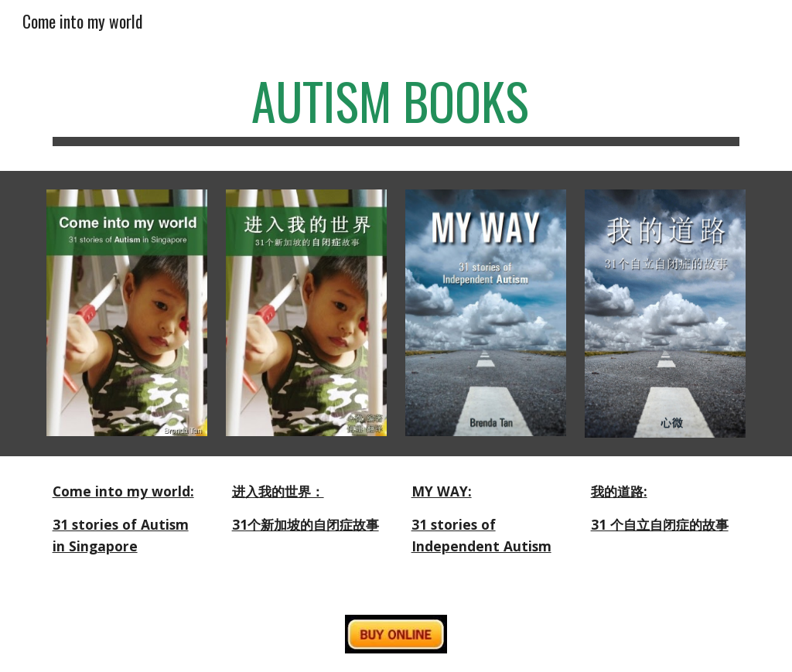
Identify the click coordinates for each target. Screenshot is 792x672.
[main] (396, 109)
